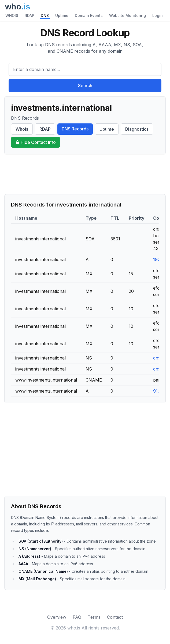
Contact (115, 617)
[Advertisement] (85, 174)
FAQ (77, 617)
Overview (57, 617)
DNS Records (75, 129)
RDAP (29, 15)
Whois (22, 129)
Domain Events (89, 15)
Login (158, 15)
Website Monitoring (127, 15)
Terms (94, 617)
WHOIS (12, 15)
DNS (45, 15)
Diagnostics (137, 129)
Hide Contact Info (36, 142)
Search (85, 86)
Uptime (62, 15)
